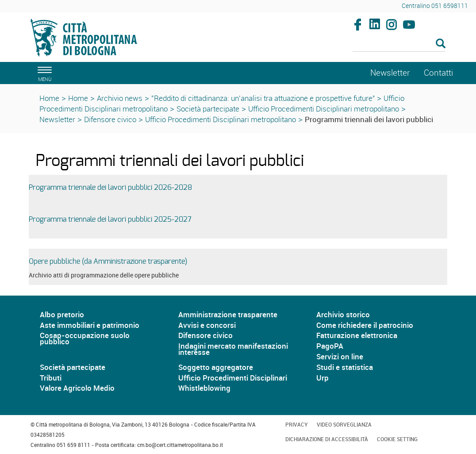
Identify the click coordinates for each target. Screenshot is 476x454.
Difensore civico (110, 119)
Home (49, 98)
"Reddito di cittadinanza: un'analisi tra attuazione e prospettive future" (264, 98)
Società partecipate (208, 109)
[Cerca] (399, 44)
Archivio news (120, 98)
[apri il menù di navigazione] (43, 73)
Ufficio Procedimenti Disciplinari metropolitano (324, 109)
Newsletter (57, 119)
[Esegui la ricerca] (441, 44)
